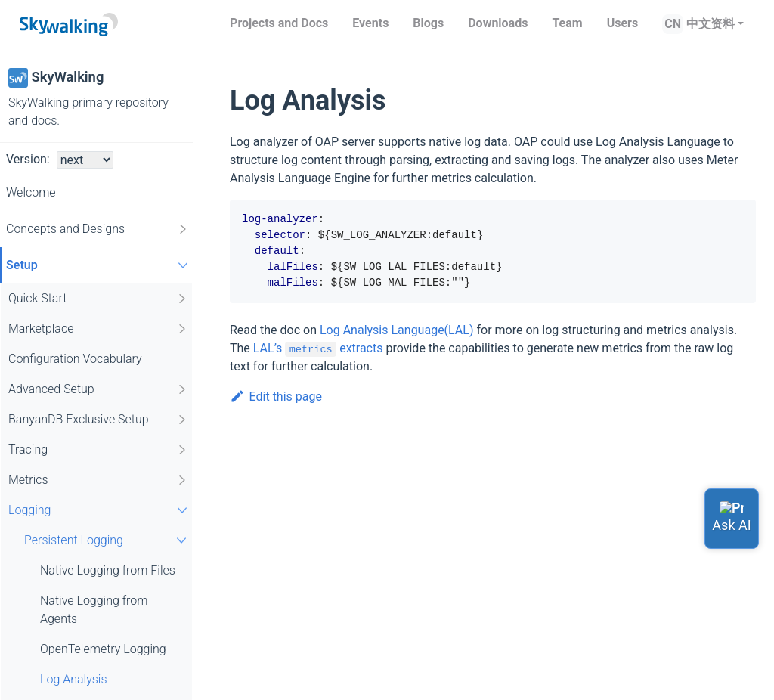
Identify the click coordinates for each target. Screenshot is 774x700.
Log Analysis (74, 679)
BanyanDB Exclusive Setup (98, 420)
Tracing (98, 450)
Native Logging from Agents (94, 610)
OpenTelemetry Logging (103, 649)
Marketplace (98, 329)
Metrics (98, 480)
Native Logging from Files (108, 570)
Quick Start (98, 299)
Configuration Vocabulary (75, 359)
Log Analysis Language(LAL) (397, 330)
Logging (100, 510)
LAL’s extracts (318, 348)
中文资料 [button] (711, 24)
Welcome (31, 192)
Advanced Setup (98, 389)
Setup (99, 265)
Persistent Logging (107, 540)
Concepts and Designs (98, 229)
